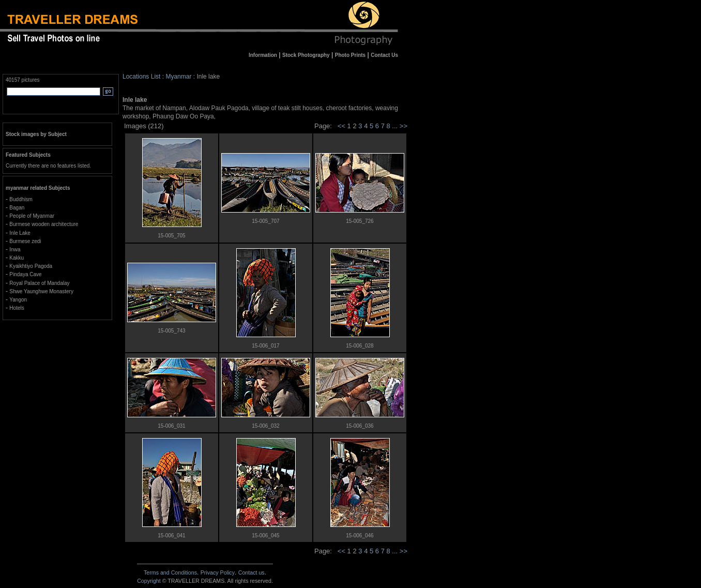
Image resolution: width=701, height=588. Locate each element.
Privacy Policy (218, 572)
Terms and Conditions (170, 572)
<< (341, 126)
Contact (252, 572)
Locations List (141, 77)
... (395, 126)
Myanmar (178, 77)
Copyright (149, 581)
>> (403, 126)
